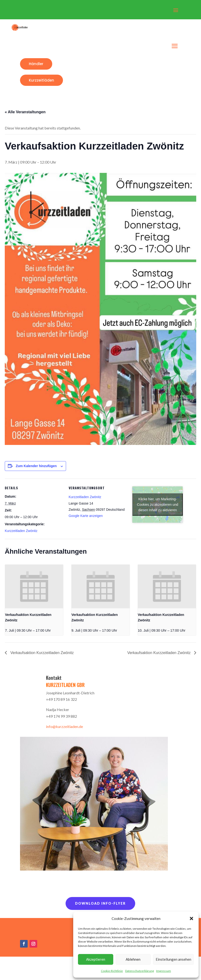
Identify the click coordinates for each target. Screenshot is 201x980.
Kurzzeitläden (41, 80)
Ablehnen (133, 959)
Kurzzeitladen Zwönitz (21, 531)
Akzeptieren (96, 959)
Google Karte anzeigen (86, 516)
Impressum (164, 971)
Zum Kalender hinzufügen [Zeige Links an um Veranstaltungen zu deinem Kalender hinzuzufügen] (36, 466)
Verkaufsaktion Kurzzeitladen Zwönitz (41, 653)
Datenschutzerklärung (139, 971)
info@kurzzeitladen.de (64, 726)
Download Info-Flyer (100, 903)
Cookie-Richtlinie (112, 971)
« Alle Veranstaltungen (25, 112)
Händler (36, 64)
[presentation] (34, 586)
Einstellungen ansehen (173, 959)
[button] (191, 918)
